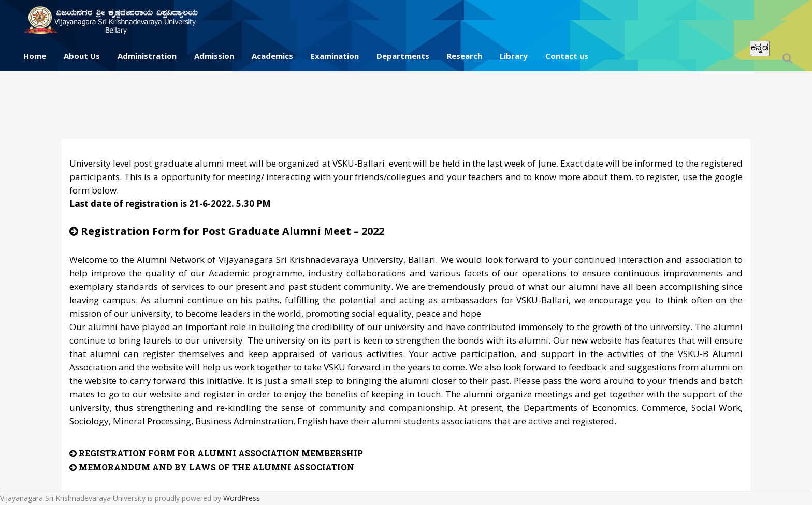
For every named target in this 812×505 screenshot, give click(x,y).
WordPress (242, 498)
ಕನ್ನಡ (760, 47)
